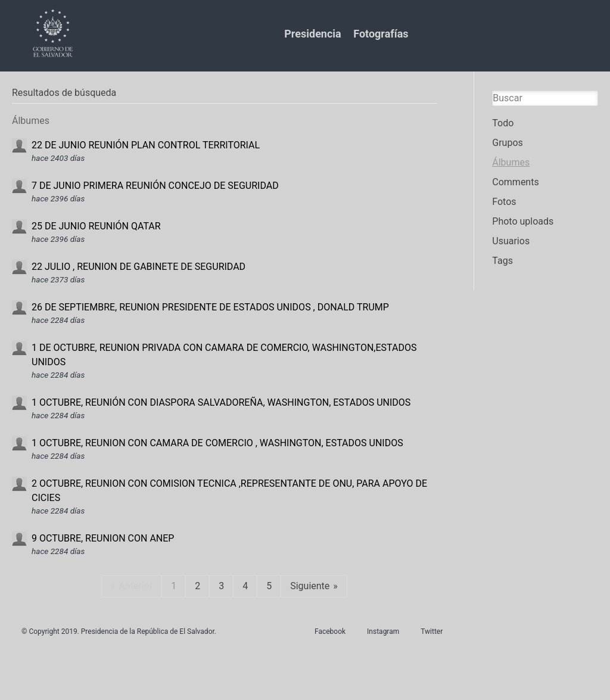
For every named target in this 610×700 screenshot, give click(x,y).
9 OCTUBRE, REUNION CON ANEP (103, 538)
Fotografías (381, 34)
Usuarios (511, 241)
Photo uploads (523, 221)
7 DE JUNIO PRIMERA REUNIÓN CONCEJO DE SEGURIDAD (155, 186)
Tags (502, 261)
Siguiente (310, 586)
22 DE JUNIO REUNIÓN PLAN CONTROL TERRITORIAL (146, 145)
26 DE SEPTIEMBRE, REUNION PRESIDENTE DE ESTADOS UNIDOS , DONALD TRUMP (210, 307)
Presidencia (312, 34)
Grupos (508, 143)
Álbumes (511, 162)
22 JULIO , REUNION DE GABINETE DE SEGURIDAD (139, 267)
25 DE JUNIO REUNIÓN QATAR (96, 226)
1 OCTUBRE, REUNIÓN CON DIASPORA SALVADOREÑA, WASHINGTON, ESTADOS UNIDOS (221, 402)
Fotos (504, 202)
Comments (515, 182)
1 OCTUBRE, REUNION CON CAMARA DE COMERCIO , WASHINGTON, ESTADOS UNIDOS (217, 443)
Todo (503, 123)
